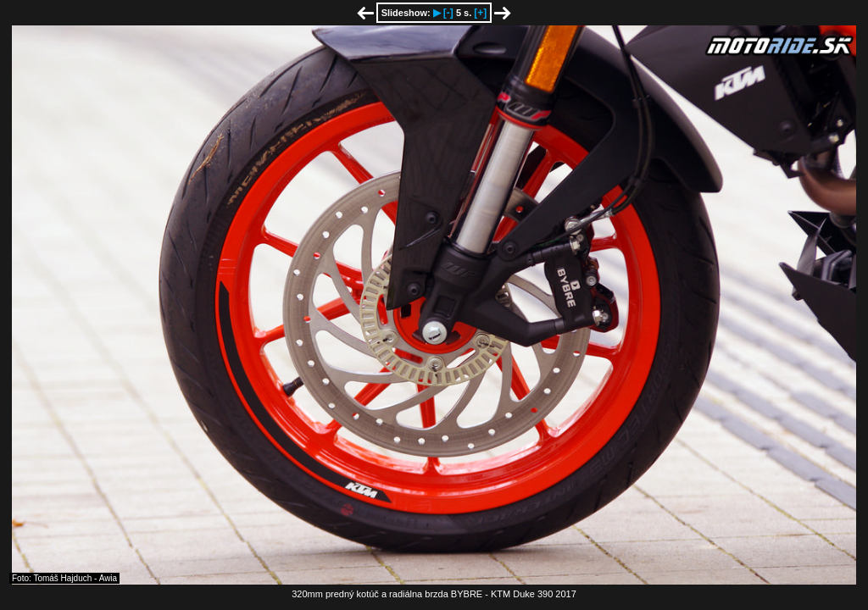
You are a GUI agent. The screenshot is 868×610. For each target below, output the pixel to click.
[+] (480, 13)
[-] (448, 13)
